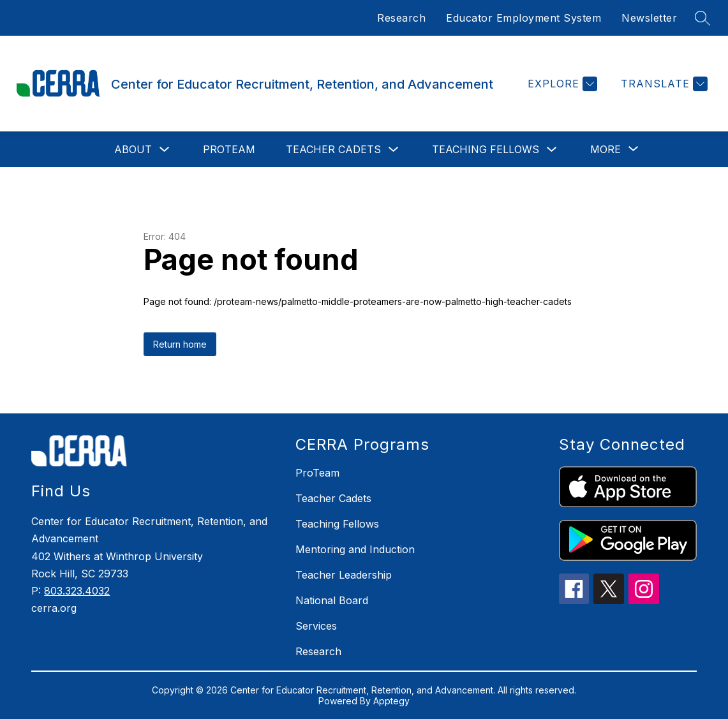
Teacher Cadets (333, 149)
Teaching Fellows (486, 149)
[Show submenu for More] (605, 149)
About (133, 149)
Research (401, 18)
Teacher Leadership (344, 575)
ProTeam (229, 149)
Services (316, 626)
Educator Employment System (524, 18)
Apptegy (391, 701)
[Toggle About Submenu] (165, 150)
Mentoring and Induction (355, 549)
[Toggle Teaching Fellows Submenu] (552, 150)
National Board (332, 600)
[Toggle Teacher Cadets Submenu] (394, 150)
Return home (180, 344)
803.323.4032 (77, 591)
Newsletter (649, 18)
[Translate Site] (663, 84)
